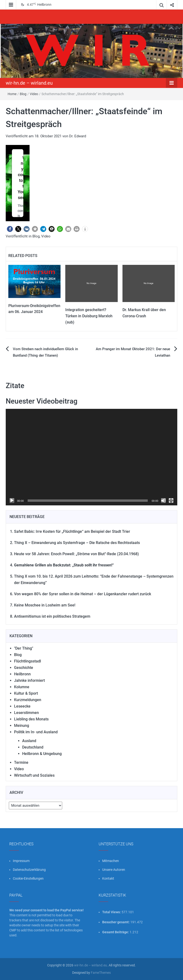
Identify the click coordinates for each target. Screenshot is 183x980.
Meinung (22, 726)
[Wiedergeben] (12, 501)
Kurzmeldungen (28, 700)
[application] (91, 457)
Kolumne (22, 687)
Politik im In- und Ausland (36, 732)
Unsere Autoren (114, 870)
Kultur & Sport (26, 693)
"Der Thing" (24, 648)
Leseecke (22, 706)
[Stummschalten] (163, 501)
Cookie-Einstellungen (28, 878)
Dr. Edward (78, 136)
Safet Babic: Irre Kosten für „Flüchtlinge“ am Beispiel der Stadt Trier (72, 531)
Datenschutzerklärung (29, 870)
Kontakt (108, 878)
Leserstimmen (26, 713)
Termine (21, 762)
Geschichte (24, 668)
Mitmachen (111, 861)
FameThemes (101, 973)
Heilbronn (22, 674)
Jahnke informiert (29, 680)
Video (34, 94)
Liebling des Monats (31, 719)
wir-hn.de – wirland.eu (29, 83)
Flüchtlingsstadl (28, 661)
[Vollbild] (171, 501)
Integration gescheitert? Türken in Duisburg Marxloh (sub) (89, 316)
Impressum (21, 861)
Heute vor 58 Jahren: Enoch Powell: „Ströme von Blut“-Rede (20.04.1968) (76, 554)
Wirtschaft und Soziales (34, 775)
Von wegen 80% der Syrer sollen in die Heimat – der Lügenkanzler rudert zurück (83, 594)
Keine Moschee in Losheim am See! (45, 605)
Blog (23, 94)
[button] (10, 229)
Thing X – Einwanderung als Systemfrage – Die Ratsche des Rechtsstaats (77, 543)
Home (12, 94)
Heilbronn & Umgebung (42, 754)
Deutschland (33, 747)
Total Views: (112, 912)
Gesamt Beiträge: (116, 932)
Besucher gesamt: (116, 922)
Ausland (29, 741)
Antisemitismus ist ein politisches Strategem (52, 616)
